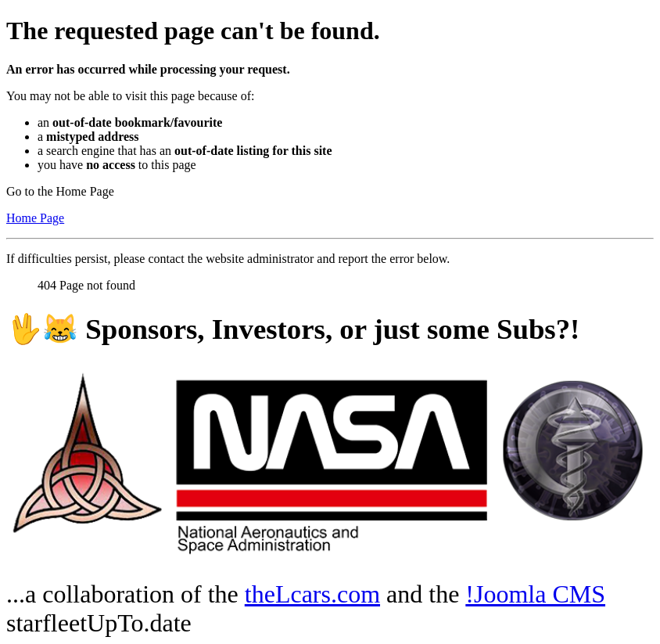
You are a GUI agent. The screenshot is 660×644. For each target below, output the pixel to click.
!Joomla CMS (535, 594)
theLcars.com (312, 594)
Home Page (35, 218)
